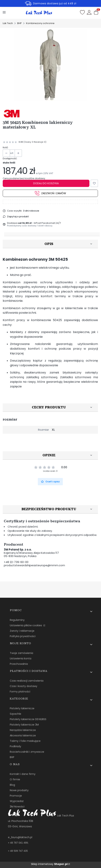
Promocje (16, 796)
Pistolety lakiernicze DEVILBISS (28, 719)
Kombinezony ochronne (40, 23)
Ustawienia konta (21, 658)
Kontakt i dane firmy (23, 774)
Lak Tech (8, 23)
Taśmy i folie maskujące (25, 741)
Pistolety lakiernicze (22, 708)
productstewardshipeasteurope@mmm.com (34, 565)
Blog (12, 785)
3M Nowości (17, 807)
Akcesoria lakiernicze (23, 735)
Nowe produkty (19, 790)
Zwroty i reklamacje (22, 631)
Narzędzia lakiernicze (23, 730)
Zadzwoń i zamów (50, 193)
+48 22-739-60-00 (16, 562)
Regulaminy (17, 620)
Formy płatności (20, 692)
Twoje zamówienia (21, 653)
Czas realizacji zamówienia (27, 681)
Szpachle (15, 714)
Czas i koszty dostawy (24, 686)
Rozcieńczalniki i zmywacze (27, 752)
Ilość (5, 148)
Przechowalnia (19, 664)
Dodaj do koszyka (46, 183)
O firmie (15, 779)
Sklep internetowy (49, 864)
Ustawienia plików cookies (26, 625)
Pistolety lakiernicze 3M (24, 725)
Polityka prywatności (23, 636)
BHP (19, 23)
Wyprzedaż (17, 801)
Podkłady (15, 746)
